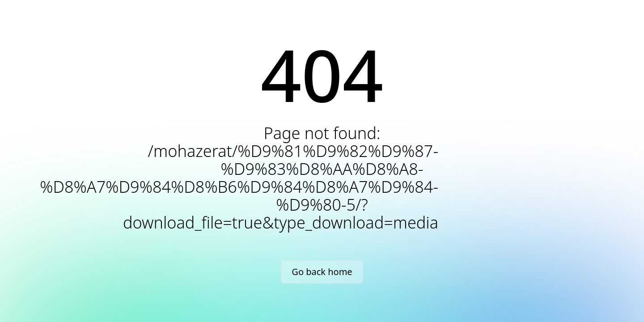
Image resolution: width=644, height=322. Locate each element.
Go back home (322, 272)
